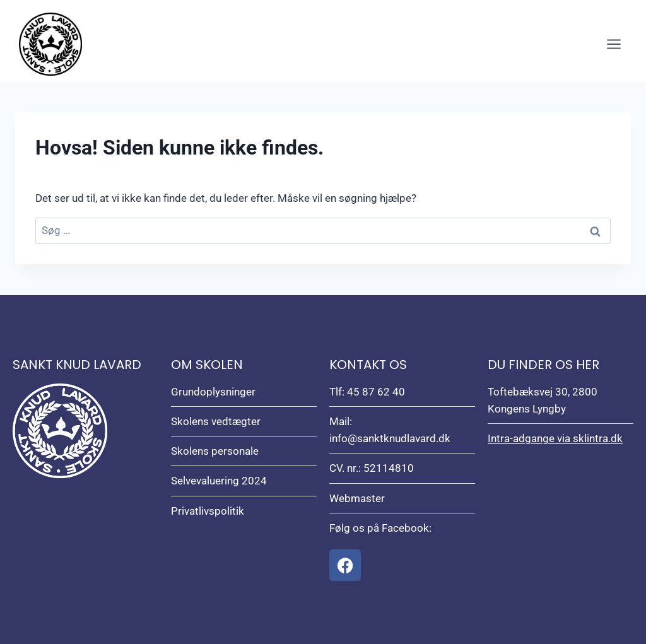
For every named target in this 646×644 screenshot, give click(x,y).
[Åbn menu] (614, 44)
